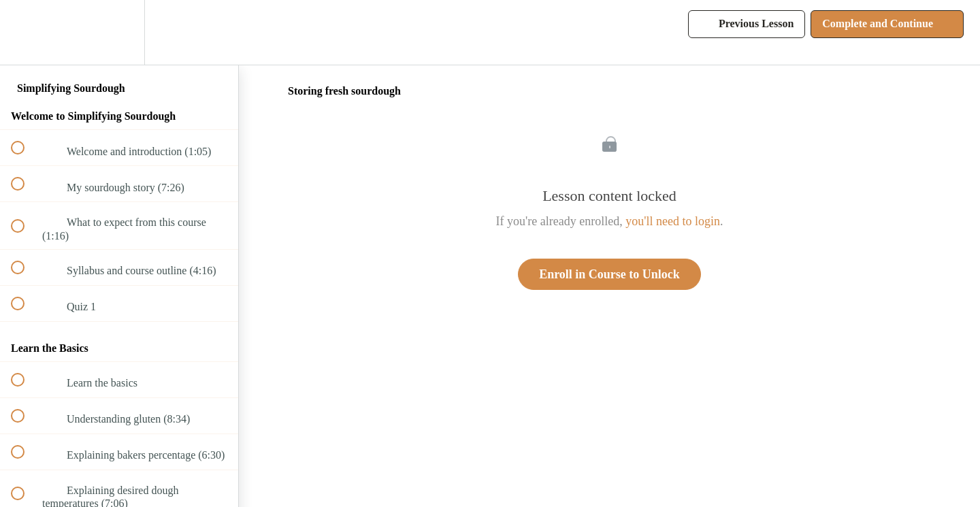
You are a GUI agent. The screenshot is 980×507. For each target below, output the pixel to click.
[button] (25, 32)
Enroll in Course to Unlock (609, 274)
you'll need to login (673, 221)
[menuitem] (119, 32)
